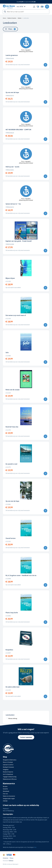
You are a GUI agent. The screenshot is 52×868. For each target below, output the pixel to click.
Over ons (5, 794)
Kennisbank (6, 791)
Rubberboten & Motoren (10, 779)
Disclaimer (6, 858)
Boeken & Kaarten (12, 18)
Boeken (20, 18)
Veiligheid (6, 770)
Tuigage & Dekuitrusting (10, 777)
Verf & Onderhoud (8, 774)
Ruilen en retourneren (9, 796)
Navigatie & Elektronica (10, 760)
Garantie (5, 789)
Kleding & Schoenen (8, 767)
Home (4, 18)
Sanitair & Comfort (8, 765)
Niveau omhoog (13, 718)
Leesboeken (26, 18)
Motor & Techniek (8, 762)
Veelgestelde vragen (9, 799)
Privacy (11, 858)
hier (35, 847)
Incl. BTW (21, 7)
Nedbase (11, 861)
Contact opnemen (26, 737)
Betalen (5, 787)
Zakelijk (5, 801)
